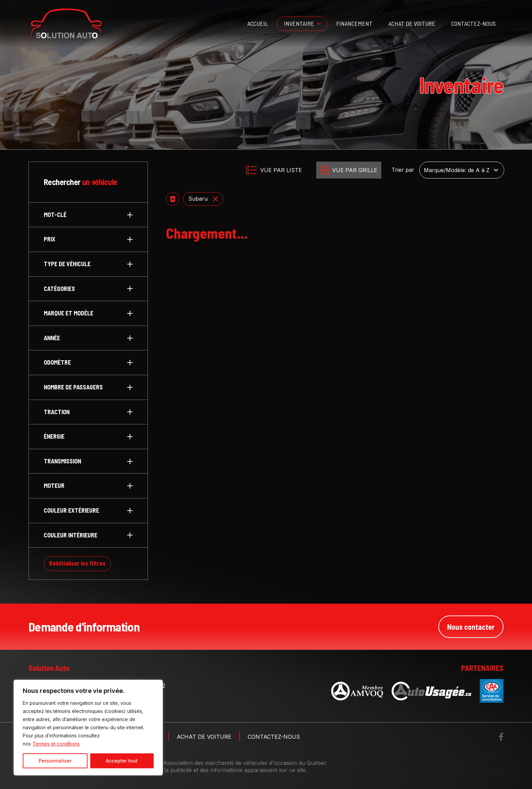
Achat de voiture (412, 23)
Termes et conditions (56, 744)
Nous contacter (471, 627)
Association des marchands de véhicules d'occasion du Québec (245, 763)
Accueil (258, 23)
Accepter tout (122, 761)
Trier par (403, 170)
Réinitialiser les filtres (77, 563)
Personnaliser (55, 761)
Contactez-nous (473, 23)
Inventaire (299, 23)
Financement (354, 23)
